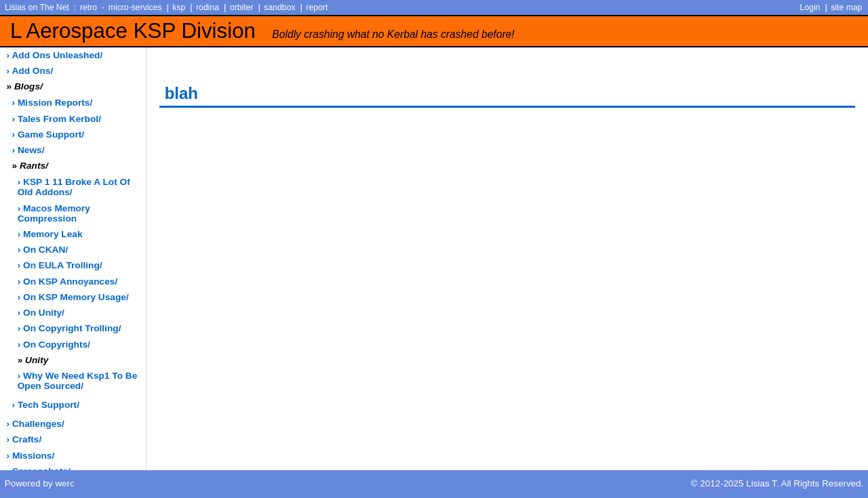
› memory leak (50, 234)
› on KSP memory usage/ (73, 297)
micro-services (135, 7)
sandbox (279, 7)
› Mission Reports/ (53, 103)
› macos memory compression (54, 213)
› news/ (28, 150)
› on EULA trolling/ (60, 265)
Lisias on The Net (37, 7)
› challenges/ (36, 424)
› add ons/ (30, 71)
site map (846, 7)
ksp (179, 7)
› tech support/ (46, 405)
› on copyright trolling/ (70, 328)
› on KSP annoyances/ (68, 282)
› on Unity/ (41, 313)
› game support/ (48, 134)
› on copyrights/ (54, 345)
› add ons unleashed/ (55, 55)
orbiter (242, 7)
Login (810, 7)
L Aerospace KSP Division (262, 31)
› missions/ (31, 456)
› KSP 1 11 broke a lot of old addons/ (74, 187)
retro (88, 7)
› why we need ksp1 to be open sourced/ (78, 381)
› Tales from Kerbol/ (57, 119)
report (317, 7)
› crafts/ (24, 439)
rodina (208, 7)
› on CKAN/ (43, 250)
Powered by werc (40, 483)
